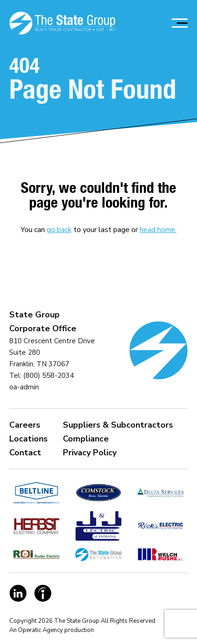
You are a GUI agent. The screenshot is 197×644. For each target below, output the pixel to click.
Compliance (86, 439)
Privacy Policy (90, 453)
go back (59, 230)
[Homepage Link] (62, 23)
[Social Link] (18, 593)
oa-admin (24, 387)
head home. (158, 230)
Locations (28, 439)
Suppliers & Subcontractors (118, 425)
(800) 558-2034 (49, 376)
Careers (25, 425)
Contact (25, 453)
